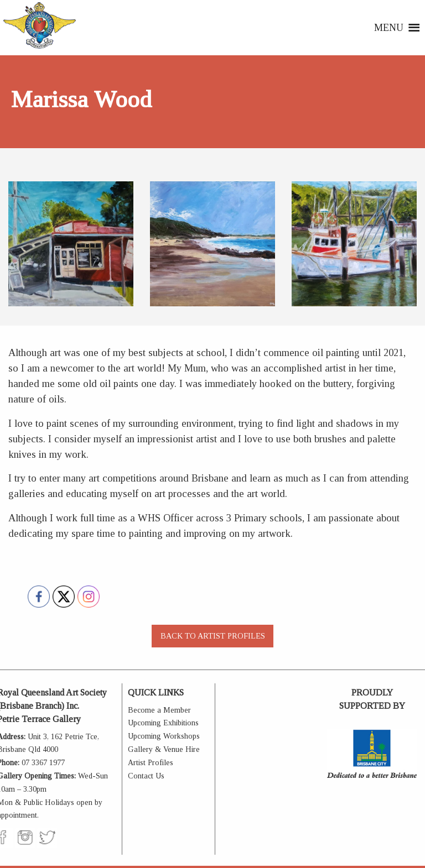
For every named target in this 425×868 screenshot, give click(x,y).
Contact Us (146, 776)
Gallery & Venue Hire (164, 749)
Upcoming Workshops (164, 736)
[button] (389, 28)
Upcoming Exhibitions (163, 723)
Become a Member (159, 710)
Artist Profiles (151, 763)
